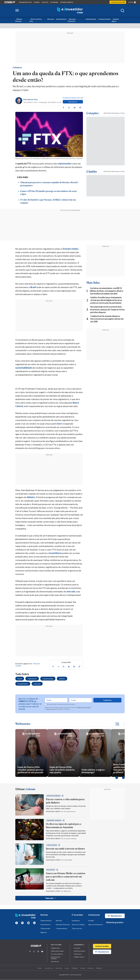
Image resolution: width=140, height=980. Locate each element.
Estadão (91, 921)
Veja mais (51, 898)
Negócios (44, 932)
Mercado (51, 19)
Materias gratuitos (115, 922)
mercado (71, 592)
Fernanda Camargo (54, 820)
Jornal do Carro (49, 968)
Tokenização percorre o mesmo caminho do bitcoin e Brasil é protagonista (49, 184)
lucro (60, 424)
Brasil (33, 287)
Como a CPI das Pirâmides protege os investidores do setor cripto (49, 193)
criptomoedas (64, 163)
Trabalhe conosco (79, 957)
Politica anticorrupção (57, 951)
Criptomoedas (91, 19)
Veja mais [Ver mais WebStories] (120, 724)
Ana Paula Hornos (53, 796)
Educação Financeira (72, 20)
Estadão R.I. (99, 968)
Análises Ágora (115, 20)
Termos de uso (77, 929)
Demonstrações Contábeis (56, 958)
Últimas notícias (25, 2)
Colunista (17, 68)
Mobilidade (75, 968)
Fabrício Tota (32, 99)
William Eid (51, 870)
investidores (55, 553)
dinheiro (31, 497)
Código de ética (55, 948)
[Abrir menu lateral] (17, 11)
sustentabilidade (24, 368)
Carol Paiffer (52, 845)
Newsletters (115, 916)
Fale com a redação (78, 925)
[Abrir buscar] (122, 11)
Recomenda (59, 968)
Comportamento (105, 19)
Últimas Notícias (19, 20)
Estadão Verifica (67, 2)
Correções (77, 948)
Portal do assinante (79, 951)
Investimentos (61, 19)
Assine (118, 2)
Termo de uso (55, 962)
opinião (37, 2)
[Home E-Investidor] (70, 11)
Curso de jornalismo (57, 954)
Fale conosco (78, 954)
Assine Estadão (102, 946)
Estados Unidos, (71, 249)
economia (54, 2)
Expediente (76, 921)
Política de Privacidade (84, 708)
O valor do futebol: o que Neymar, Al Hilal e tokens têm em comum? (48, 201)
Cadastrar (107, 700)
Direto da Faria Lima (36, 20)
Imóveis (67, 968)
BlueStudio (91, 968)
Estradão (83, 968)
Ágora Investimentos (96, 925)
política (45, 2)
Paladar (40, 968)
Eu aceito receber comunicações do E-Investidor (60, 704)
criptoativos (32, 679)
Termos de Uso (51, 709)
